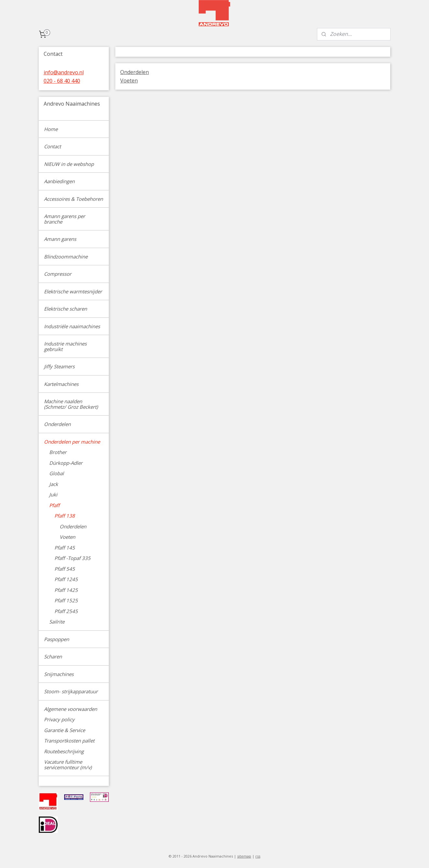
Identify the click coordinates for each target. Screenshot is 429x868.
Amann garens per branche (64, 219)
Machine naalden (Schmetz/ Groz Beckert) (71, 404)
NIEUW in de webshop (69, 164)
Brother (58, 452)
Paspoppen (57, 639)
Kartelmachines (61, 384)
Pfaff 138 (65, 516)
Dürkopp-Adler (66, 463)
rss (258, 856)
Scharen (53, 656)
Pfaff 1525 (66, 600)
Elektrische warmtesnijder (73, 291)
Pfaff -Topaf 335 (72, 558)
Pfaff (54, 505)
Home (51, 129)
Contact (52, 146)
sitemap (244, 856)
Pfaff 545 (65, 569)
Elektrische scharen (65, 309)
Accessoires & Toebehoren (73, 199)
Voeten (129, 81)
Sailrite (57, 622)
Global (57, 473)
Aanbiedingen (59, 181)
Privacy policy (59, 719)
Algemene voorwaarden (71, 709)
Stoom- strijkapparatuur (71, 691)
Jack (54, 484)
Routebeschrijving (64, 751)
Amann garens (60, 239)
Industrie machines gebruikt (65, 346)
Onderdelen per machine (72, 442)
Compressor (58, 274)
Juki (53, 494)
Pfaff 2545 (66, 611)
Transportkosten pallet (69, 741)
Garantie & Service (64, 730)
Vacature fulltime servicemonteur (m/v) (68, 765)
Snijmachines (59, 674)
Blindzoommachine (66, 257)
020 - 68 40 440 (62, 81)
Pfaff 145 (65, 548)
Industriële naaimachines (72, 326)
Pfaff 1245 (66, 579)
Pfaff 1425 (66, 590)
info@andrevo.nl (64, 72)
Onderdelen (135, 72)
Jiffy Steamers (59, 366)
